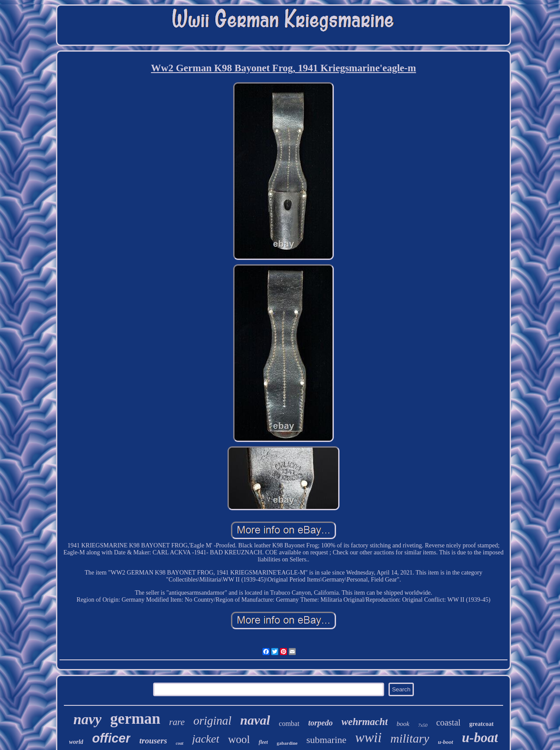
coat (180, 743)
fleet (263, 742)
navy (87, 719)
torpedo (320, 723)
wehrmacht (364, 722)
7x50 (423, 725)
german (135, 719)
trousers (153, 741)
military (410, 738)
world (76, 742)
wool (239, 739)
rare (177, 722)
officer (111, 738)
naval (255, 720)
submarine (326, 740)
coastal (448, 722)
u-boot (446, 742)
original (212, 721)
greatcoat (482, 724)
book (403, 724)
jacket (206, 739)
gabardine (287, 743)
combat (289, 724)
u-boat (480, 738)
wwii (368, 737)
